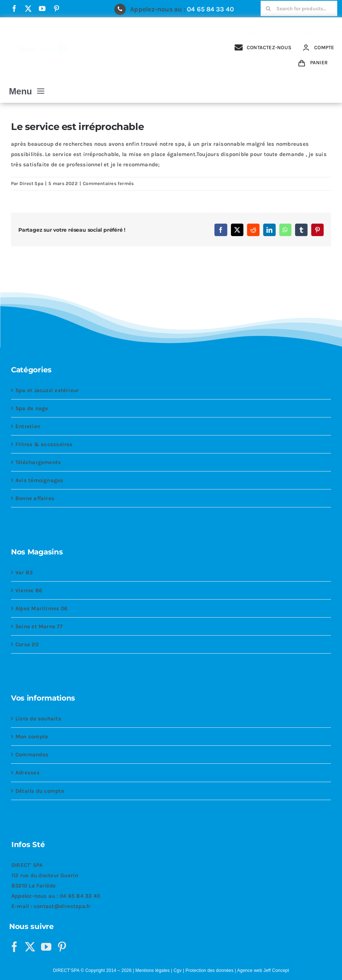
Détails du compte (40, 791)
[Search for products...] (299, 8)
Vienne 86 (29, 590)
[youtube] (42, 8)
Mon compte (32, 737)
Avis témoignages (39, 480)
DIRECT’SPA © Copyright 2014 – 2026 (92, 970)
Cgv (177, 970)
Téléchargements (38, 462)
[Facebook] (14, 947)
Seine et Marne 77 (39, 626)
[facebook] (14, 8)
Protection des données (209, 970)
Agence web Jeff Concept (263, 970)
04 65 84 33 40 (210, 9)
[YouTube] (46, 947)
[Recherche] (268, 8)
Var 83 (24, 572)
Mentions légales (152, 970)
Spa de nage (32, 408)
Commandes (32, 755)
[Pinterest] (62, 947)
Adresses (27, 773)
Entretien (28, 426)
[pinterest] (56, 8)
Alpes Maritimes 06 (41, 608)
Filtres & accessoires (44, 444)
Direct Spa (31, 183)
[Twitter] (30, 947)
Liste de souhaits (38, 719)
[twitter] (28, 8)
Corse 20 (27, 644)
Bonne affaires (35, 498)
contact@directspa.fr (62, 906)
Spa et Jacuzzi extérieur (47, 390)
